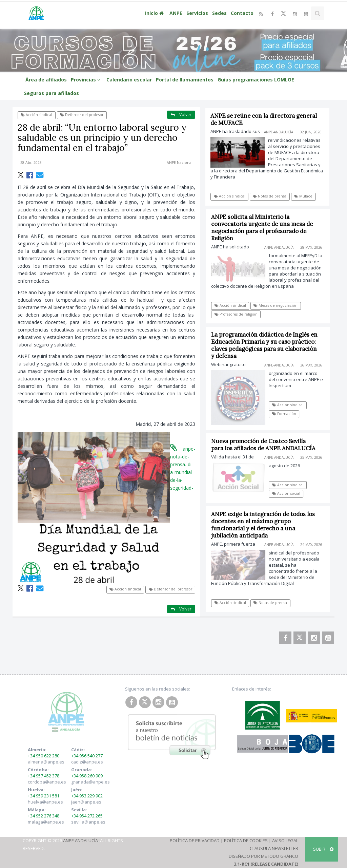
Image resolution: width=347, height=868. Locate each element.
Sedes (219, 13)
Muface (304, 196)
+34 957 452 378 (44, 776)
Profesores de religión (240, 314)
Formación (289, 414)
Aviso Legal (285, 841)
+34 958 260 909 (87, 776)
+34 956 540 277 (87, 756)
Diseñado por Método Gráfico (263, 856)
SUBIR (323, 849)
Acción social (291, 493)
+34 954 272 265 (87, 816)
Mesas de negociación (280, 305)
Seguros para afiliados (52, 93)
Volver (181, 115)
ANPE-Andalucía (279, 132)
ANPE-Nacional (180, 163)
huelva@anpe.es (45, 802)
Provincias (87, 80)
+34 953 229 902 (87, 796)
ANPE (176, 13)
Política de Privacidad (195, 841)
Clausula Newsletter (274, 848)
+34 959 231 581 (44, 796)
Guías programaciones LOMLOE (256, 80)
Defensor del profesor (82, 115)
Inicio (155, 13)
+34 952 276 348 (44, 816)
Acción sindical (36, 115)
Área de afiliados (46, 80)
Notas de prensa (270, 196)
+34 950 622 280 (44, 756)
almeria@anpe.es (46, 762)
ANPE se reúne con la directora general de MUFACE (264, 119)
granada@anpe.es (90, 782)
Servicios (197, 13)
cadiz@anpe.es (87, 762)
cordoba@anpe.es (47, 782)
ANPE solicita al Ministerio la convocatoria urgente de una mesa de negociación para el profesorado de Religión (267, 228)
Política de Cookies (246, 841)
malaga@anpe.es (46, 822)
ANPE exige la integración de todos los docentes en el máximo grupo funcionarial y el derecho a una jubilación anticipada (268, 525)
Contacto (242, 13)
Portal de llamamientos (185, 80)
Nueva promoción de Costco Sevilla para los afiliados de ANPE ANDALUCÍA (268, 445)
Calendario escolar (129, 80)
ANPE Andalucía (80, 841)
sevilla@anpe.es (88, 822)
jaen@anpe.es (86, 802)
